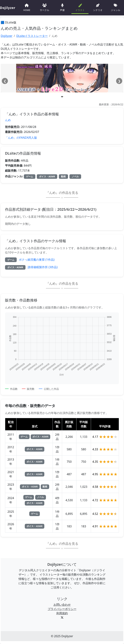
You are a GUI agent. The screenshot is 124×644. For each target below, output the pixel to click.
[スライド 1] (62, 97)
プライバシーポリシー (62, 609)
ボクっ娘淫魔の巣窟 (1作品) (37, 260)
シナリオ (98, 7)
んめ (8, 120)
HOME (27, 7)
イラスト (80, 7)
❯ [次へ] (119, 81)
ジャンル (116, 7)
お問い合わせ (62, 605)
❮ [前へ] (5, 81)
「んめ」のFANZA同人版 (21, 138)
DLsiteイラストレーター (32, 36)
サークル (45, 7)
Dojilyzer (7, 36)
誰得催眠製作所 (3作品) (43, 267)
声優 (62, 7)
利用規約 (62, 613)
